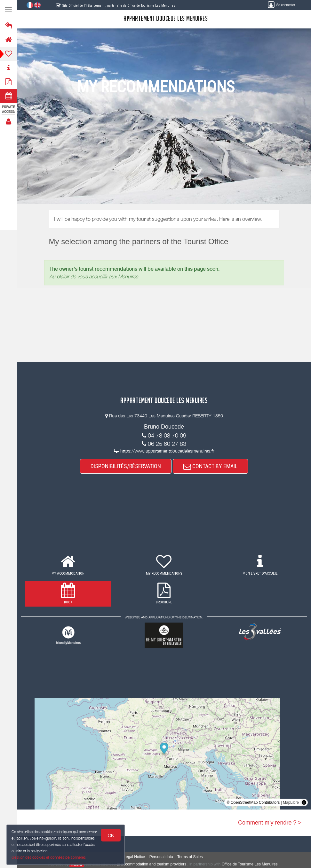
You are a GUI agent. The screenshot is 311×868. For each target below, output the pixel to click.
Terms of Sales (190, 857)
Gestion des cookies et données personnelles (49, 857)
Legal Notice (135, 857)
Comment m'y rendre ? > (270, 823)
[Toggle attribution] (304, 802)
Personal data (161, 857)
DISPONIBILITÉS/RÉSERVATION (126, 466)
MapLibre (291, 802)
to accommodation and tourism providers (152, 864)
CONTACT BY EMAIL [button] (210, 466)
